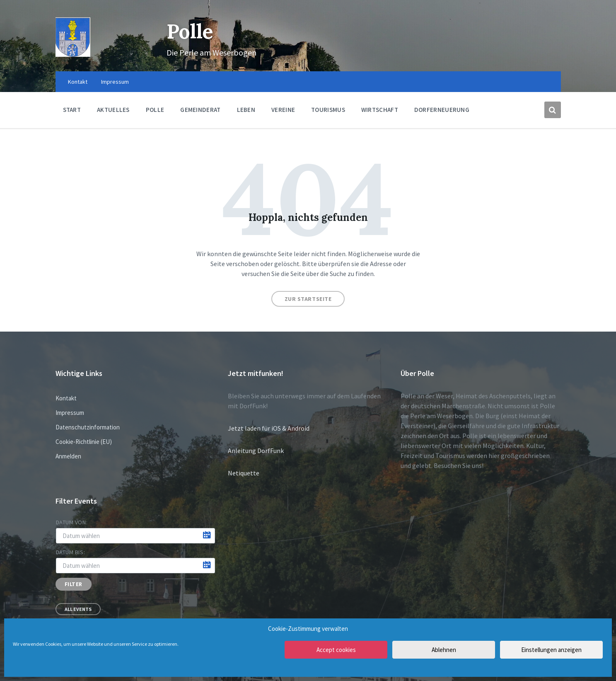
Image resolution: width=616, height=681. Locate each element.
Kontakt (66, 398)
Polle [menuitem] (155, 110)
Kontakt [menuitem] (78, 82)
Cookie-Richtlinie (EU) (84, 442)
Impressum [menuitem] (115, 82)
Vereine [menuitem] (283, 110)
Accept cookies (336, 650)
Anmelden (68, 456)
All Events (78, 609)
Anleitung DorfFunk (256, 451)
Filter (74, 584)
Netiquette (244, 473)
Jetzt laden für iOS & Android (269, 428)
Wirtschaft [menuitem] (380, 110)
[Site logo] (73, 54)
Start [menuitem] (72, 110)
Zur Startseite (308, 299)
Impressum (70, 413)
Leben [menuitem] (246, 110)
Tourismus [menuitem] (328, 110)
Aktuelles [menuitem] (113, 110)
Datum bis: (71, 552)
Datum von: (72, 522)
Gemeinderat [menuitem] (200, 110)
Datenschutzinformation (88, 427)
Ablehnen (444, 650)
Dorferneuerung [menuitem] (442, 110)
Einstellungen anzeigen (551, 650)
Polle (190, 31)
